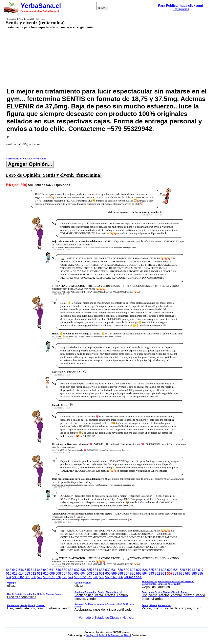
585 (200, 573)
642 (46, 570)
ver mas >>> (107, 594)
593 (151, 573)
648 (9, 570)
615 (15, 573)
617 (201, 570)
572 (83, 577)
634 (95, 570)
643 (40, 570)
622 (170, 570)
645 (27, 570)
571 (89, 577)
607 (65, 573)
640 (58, 570)
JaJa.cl (103, 635)
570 (95, 577)
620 (182, 570)
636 (83, 570)
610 (46, 573)
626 (145, 570)
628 (133, 570)
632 (108, 570)
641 (52, 570)
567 (114, 577)
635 (89, 570)
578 (46, 577)
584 (9, 577)
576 (58, 577)
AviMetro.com (115, 635)
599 (114, 573)
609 (52, 573)
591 (164, 573)
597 (126, 573)
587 (188, 573)
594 (145, 573)
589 (176, 573)
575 (65, 577)
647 (15, 570)
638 (71, 570)
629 (126, 570)
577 (52, 577)
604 (83, 573)
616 (9, 573)
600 (108, 573)
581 (27, 577)
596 (133, 573)
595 (139, 573)
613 (27, 573)
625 (151, 570)
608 (58, 573)
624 (157, 570)
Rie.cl (127, 635)
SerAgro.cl (92, 635)
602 (95, 573)
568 (108, 577)
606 (71, 573)
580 (33, 577)
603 (89, 573)
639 (65, 570)
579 (40, 577)
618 (195, 570)
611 (40, 573)
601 (102, 573)
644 (33, 570)
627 (139, 570)
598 (120, 573)
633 (102, 570)
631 (114, 570)
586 (194, 573)
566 (120, 577)
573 (77, 577)
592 (157, 573)
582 (21, 577)
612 (33, 573)
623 (164, 570)
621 (176, 570)
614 (21, 573)
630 (120, 570)
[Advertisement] (89, 58)
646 (21, 570)
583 (15, 577)
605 (77, 573)
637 (77, 570)
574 (71, 577)
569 (102, 577)
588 (182, 573)
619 (188, 570)
